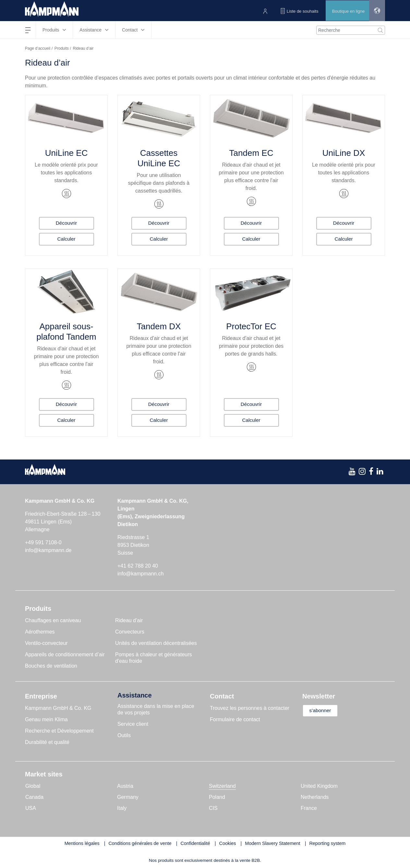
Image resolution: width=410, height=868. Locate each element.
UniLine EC (66, 153)
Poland (217, 797)
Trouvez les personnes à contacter (250, 708)
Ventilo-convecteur (46, 643)
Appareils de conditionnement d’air (65, 654)
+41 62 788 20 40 (138, 566)
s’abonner (322, 711)
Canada (34, 797)
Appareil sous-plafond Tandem (66, 332)
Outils (124, 735)
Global (33, 786)
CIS (213, 808)
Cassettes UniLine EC (159, 158)
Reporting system (327, 843)
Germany (128, 797)
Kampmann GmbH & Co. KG (58, 708)
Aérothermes (40, 632)
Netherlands (315, 797)
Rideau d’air (129, 620)
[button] (376, 11)
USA (31, 808)
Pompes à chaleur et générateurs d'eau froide (154, 658)
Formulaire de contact (235, 719)
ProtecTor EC (251, 326)
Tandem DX (159, 326)
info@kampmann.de (48, 550)
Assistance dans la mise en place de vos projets (156, 709)
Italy (122, 808)
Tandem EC (251, 153)
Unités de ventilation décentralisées (156, 643)
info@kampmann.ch (141, 574)
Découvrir (66, 223)
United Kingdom (319, 786)
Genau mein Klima (46, 719)
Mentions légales (82, 843)
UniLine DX (344, 153)
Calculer (66, 239)
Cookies (228, 843)
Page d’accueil (38, 48)
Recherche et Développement (59, 731)
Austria (125, 786)
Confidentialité (195, 843)
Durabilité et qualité (47, 742)
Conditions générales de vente (140, 843)
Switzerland (222, 786)
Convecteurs (130, 632)
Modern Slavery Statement (272, 843)
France (309, 808)
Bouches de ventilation (51, 666)
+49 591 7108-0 (43, 542)
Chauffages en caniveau (53, 620)
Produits (62, 48)
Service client (133, 724)
